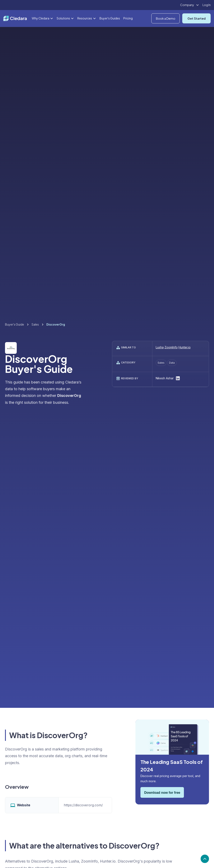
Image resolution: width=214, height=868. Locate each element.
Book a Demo (166, 18)
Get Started (197, 18)
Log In (207, 5)
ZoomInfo (171, 347)
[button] (190, 5)
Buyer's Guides (110, 18)
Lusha (160, 347)
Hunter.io (185, 347)
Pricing (128, 18)
